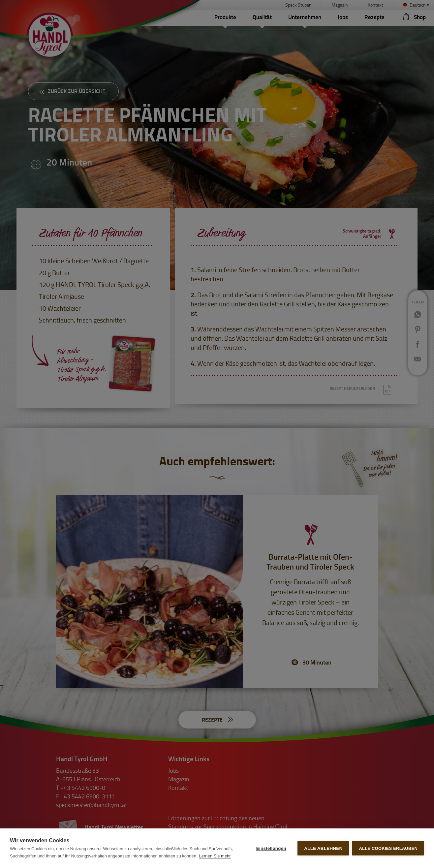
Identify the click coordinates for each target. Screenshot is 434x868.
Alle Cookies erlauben (388, 848)
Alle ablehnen (323, 848)
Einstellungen (271, 848)
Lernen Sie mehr (215, 856)
